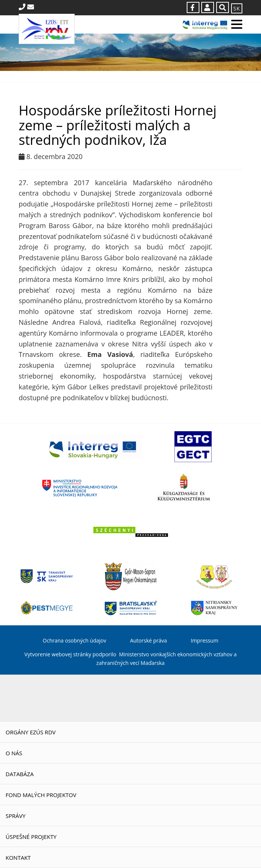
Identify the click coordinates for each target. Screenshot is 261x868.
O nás (14, 753)
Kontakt (18, 858)
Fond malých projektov (41, 795)
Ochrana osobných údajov (74, 640)
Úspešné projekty (31, 837)
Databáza (20, 774)
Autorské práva (148, 640)
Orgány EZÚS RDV (31, 732)
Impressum (205, 640)
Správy (15, 816)
